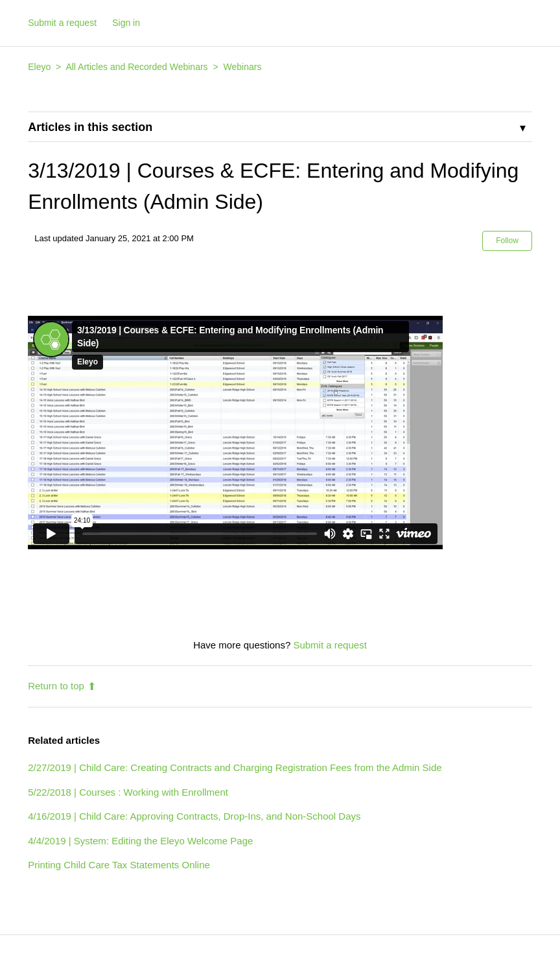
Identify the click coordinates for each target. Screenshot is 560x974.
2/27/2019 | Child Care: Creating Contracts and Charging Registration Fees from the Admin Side (235, 767)
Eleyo (39, 67)
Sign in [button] (126, 23)
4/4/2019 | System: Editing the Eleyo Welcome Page (140, 841)
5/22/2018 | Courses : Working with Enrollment (128, 792)
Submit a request (62, 23)
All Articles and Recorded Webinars (136, 67)
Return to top (62, 686)
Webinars (243, 67)
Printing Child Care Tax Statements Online (119, 865)
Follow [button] (507, 241)
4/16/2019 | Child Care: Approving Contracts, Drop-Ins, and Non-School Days (194, 816)
